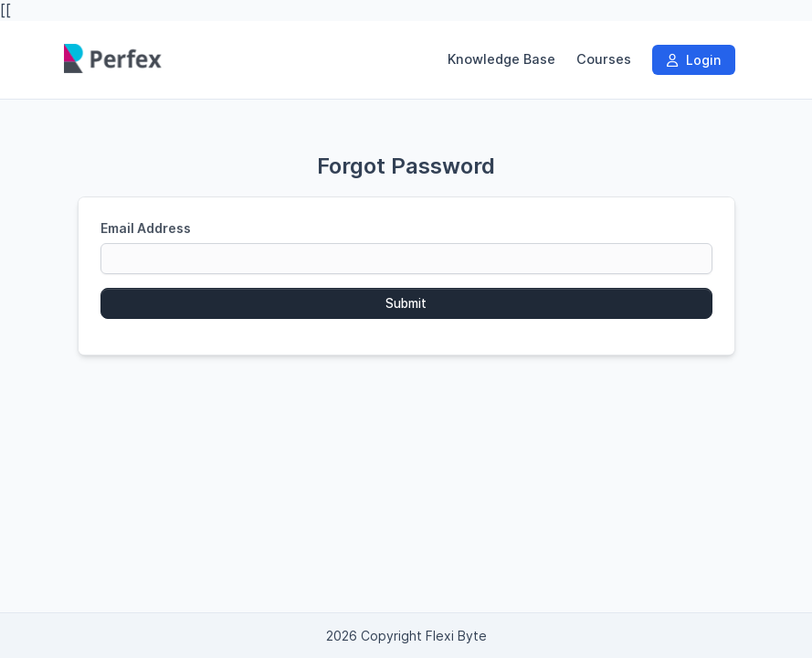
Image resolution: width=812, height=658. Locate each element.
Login (694, 60)
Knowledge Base (501, 59)
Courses (604, 59)
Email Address (146, 228)
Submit (406, 303)
